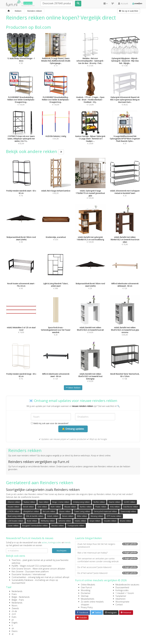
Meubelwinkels (88, 599)
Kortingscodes (122, 590)
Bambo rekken (86, 507)
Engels (15, 623)
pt (13, 620)
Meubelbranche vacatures (127, 585)
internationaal (39, 574)
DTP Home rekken (114, 516)
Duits (14, 617)
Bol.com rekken (49, 511)
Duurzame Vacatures (21, 574)
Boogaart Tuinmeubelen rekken (35, 526)
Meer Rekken (73, 388)
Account (123, 3)
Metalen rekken (58, 526)
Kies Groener (18, 571)
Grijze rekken (95, 521)
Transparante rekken (76, 526)
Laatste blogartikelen (88, 538)
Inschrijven (62, 551)
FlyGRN (15, 566)
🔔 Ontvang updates (73, 429)
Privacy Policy (87, 607)
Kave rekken (44, 502)
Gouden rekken (110, 521)
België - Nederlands (21, 597)
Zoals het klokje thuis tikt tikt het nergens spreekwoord (108, 545)
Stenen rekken (68, 516)
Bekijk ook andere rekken (35, 151)
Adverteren (120, 599)
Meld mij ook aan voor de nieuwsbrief (50, 423)
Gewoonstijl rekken (128, 511)
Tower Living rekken (82, 511)
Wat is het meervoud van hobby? (108, 553)
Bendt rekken (28, 507)
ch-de (14, 611)
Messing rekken (97, 516)
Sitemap (85, 596)
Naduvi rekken (29, 502)
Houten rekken (13, 507)
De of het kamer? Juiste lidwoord (108, 573)
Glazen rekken (65, 511)
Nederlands (17, 591)
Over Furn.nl (86, 587)
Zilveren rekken (14, 502)
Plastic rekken (101, 507)
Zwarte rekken (114, 502)
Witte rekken (82, 516)
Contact (119, 605)
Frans (14, 594)
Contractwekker (19, 577)
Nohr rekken (56, 507)
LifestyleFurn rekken (31, 511)
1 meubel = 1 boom (125, 593)
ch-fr (14, 614)
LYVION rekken (13, 511)
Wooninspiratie (122, 602)
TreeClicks (16, 560)
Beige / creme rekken (61, 502)
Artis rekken (115, 507)
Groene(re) (28, 3)
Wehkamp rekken (48, 521)
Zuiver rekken (13, 526)
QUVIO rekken (130, 502)
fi (12, 625)
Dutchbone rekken (131, 507)
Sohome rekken (65, 521)
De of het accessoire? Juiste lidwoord (108, 567)
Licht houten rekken (15, 521)
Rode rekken (32, 521)
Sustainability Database (22, 580)
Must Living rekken (15, 516)
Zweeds (15, 608)
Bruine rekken (126, 521)
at (13, 634)
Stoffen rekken (99, 502)
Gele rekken (42, 507)
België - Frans (18, 600)
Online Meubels (88, 585)
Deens (15, 631)
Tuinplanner (121, 596)
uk (13, 628)
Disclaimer (86, 593)
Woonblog (86, 590)
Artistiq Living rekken (81, 502)
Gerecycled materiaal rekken (105, 511)
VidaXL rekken (53, 516)
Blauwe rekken (70, 507)
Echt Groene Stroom (21, 569)
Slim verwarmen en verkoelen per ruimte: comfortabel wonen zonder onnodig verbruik (108, 560)
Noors (15, 606)
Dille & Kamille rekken (35, 516)
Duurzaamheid (122, 587)
